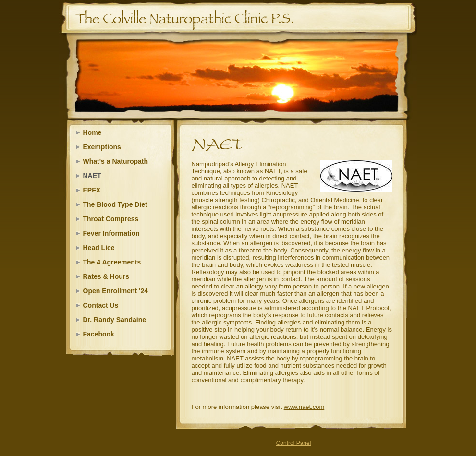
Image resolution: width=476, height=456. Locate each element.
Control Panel (294, 443)
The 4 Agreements (112, 262)
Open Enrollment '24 (116, 291)
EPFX (92, 190)
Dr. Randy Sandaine (115, 320)
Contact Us (101, 305)
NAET (92, 176)
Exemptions (102, 147)
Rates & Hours (106, 276)
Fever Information (111, 233)
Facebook (99, 334)
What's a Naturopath (116, 161)
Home (92, 132)
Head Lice (99, 248)
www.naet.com (304, 407)
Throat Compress (111, 219)
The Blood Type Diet (115, 204)
